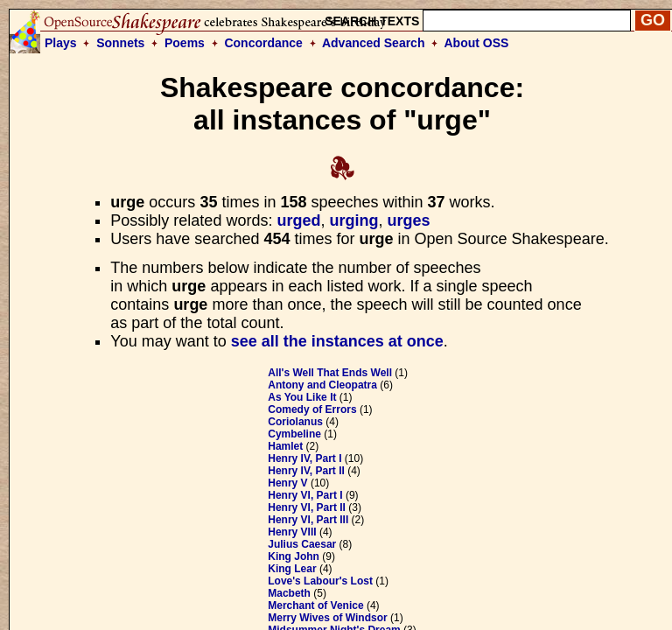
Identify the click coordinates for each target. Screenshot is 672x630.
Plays (61, 43)
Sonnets (120, 43)
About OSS (477, 43)
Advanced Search (374, 43)
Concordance (263, 43)
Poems (185, 43)
